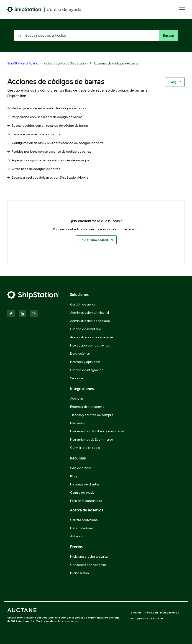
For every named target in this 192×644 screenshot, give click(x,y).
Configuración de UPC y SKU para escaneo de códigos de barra (55, 143)
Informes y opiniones (85, 362)
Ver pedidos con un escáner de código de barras (45, 117)
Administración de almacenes (92, 337)
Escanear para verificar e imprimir (34, 134)
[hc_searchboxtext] (87, 36)
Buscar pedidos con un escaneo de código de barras (48, 126)
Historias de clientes (85, 484)
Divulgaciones (169, 613)
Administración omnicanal (90, 313)
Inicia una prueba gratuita (89, 557)
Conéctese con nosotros (88, 565)
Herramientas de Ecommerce (91, 440)
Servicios (77, 378)
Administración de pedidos (90, 321)
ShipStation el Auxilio (23, 63)
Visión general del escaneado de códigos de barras (47, 108)
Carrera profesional (84, 520)
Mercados (77, 423)
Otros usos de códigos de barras (34, 169)
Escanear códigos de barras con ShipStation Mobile (48, 178)
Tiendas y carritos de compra (92, 415)
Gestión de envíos (83, 304)
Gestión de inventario (86, 329)
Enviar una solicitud (96, 240)
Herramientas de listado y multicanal (97, 431)
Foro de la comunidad (86, 501)
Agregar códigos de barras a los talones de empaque (48, 160)
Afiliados (77, 536)
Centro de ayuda (82, 493)
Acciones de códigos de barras (116, 63)
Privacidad (151, 613)
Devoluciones (80, 354)
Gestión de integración (87, 370)
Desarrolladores (82, 528)
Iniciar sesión (79, 573)
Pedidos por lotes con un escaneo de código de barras (49, 152)
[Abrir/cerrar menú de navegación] (182, 9)
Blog (73, 476)
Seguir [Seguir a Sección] (175, 82)
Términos (135, 613)
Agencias (77, 399)
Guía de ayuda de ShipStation (66, 63)
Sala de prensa (81, 468)
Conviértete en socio (85, 448)
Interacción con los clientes (90, 345)
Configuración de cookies (146, 618)
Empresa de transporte (87, 407)
